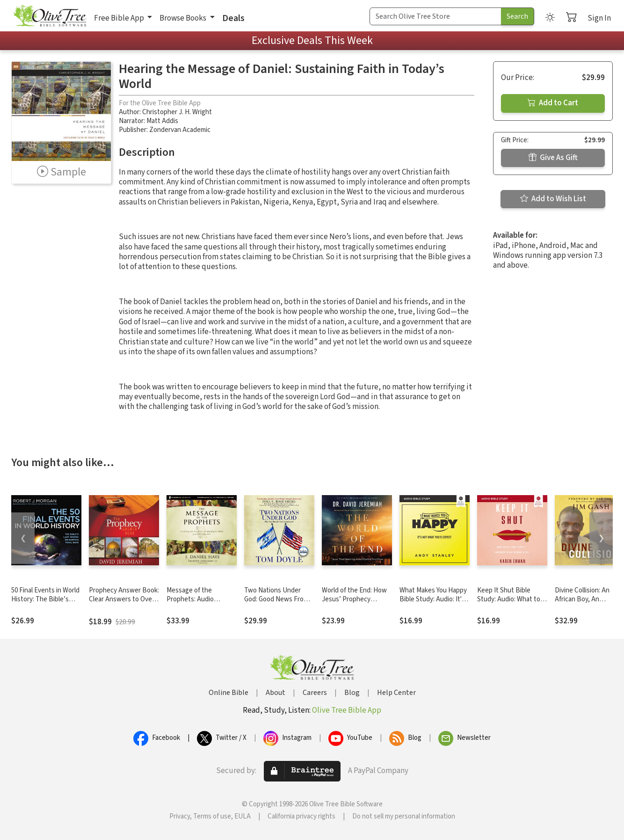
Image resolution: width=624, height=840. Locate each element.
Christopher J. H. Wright (177, 112)
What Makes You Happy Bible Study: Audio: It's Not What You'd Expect (433, 599)
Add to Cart (553, 103)
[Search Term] (435, 16)
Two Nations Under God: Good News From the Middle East (276, 599)
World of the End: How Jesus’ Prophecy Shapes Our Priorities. (354, 599)
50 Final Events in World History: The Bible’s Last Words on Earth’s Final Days (45, 604)
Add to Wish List (553, 199)
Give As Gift (553, 158)
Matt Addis (162, 121)
